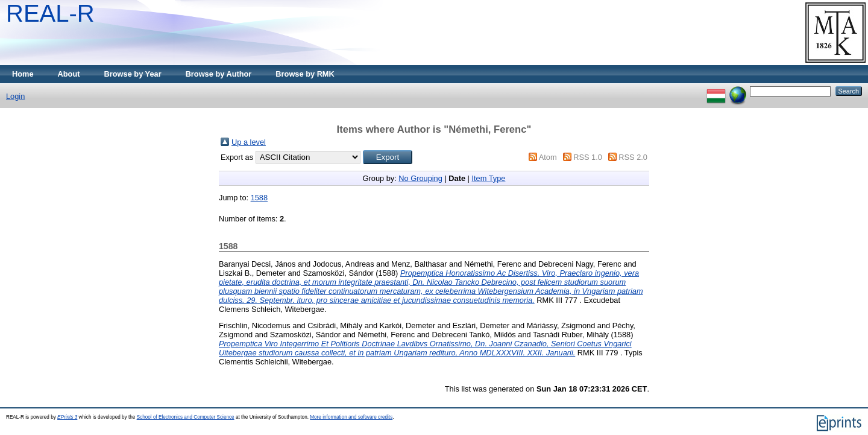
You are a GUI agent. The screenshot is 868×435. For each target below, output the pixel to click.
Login (15, 96)
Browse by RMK (305, 74)
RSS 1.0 (588, 157)
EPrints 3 (67, 417)
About (69, 74)
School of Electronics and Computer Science (186, 417)
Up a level (249, 142)
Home (23, 74)
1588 (259, 198)
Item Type (488, 178)
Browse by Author (219, 74)
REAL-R (50, 13)
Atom (548, 157)
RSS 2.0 (633, 157)
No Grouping (420, 178)
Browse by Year (133, 74)
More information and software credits (351, 417)
